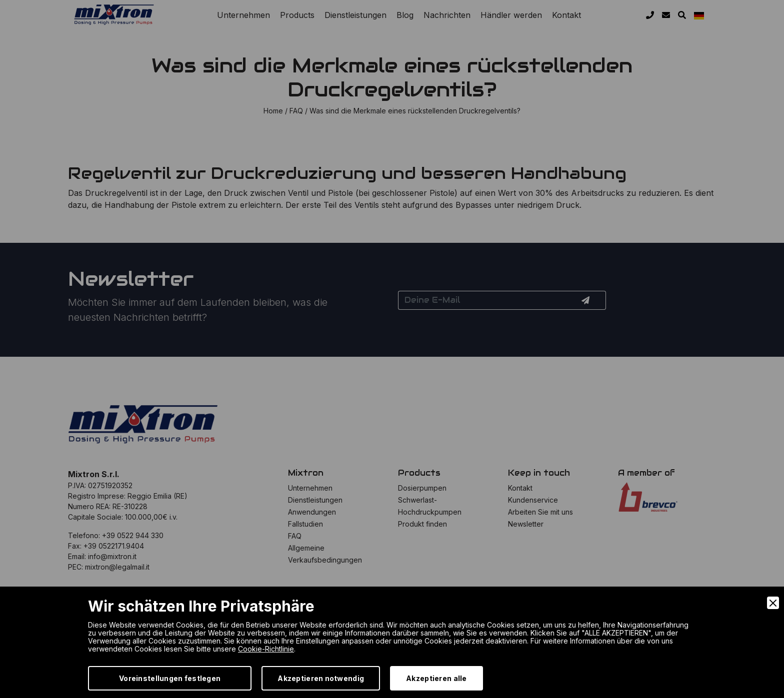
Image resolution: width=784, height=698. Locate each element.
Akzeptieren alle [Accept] (436, 678)
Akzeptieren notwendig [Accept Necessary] (321, 678)
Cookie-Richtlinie (266, 649)
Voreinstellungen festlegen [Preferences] (170, 678)
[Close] (773, 603)
